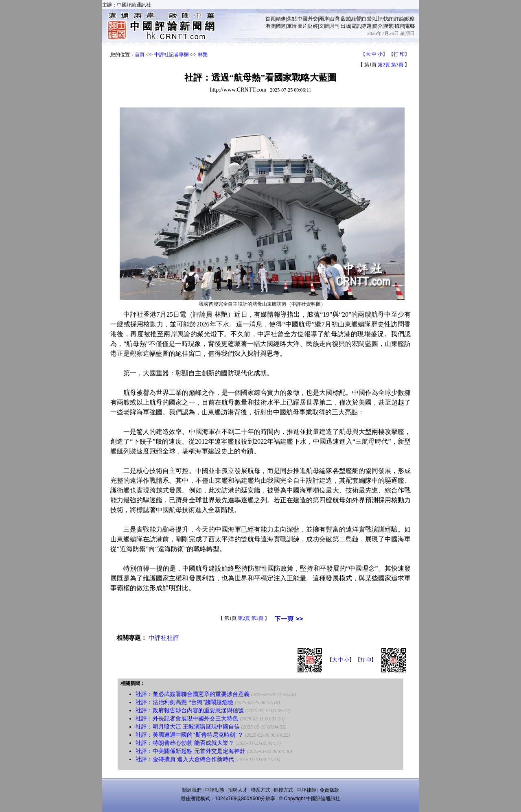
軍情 (292, 26)
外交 (313, 19)
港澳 (270, 26)
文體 (324, 26)
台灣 (335, 19)
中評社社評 (164, 638)
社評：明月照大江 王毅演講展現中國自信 (188, 727)
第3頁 (397, 65)
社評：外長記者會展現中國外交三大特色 (187, 719)
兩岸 (324, 19)
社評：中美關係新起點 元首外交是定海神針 (190, 751)
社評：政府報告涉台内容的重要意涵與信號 (190, 710)
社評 (378, 19)
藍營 (346, 19)
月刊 (335, 26)
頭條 (281, 19)
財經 (313, 26)
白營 (367, 19)
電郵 (410, 26)
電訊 (356, 26)
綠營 (356, 19)
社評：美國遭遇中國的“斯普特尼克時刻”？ (189, 735)
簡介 (378, 26)
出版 (346, 26)
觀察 (410, 19)
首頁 (270, 19)
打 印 (399, 54)
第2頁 (384, 65)
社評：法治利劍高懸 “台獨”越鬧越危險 (184, 702)
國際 (281, 26)
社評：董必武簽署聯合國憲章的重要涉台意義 (193, 694)
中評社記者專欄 (171, 55)
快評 (388, 19)
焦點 (292, 19)
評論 (399, 19)
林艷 (203, 55)
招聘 (399, 26)
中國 (302, 19)
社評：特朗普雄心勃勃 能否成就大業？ (185, 743)
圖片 (302, 26)
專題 (367, 26)
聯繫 (388, 26)
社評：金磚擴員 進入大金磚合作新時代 (185, 759)
